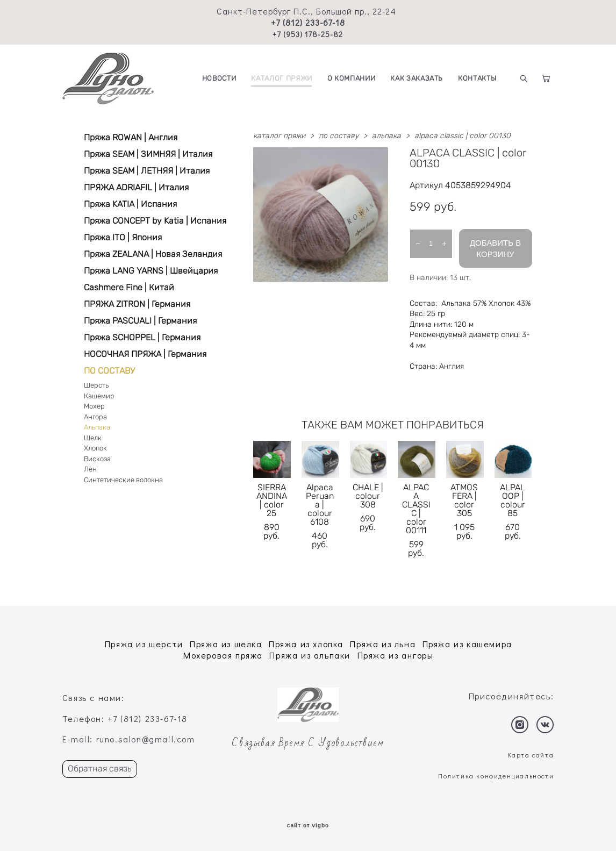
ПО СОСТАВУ (109, 371)
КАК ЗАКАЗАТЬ (417, 78)
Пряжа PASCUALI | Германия (140, 321)
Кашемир (99, 396)
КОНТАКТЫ (477, 78)
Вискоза (97, 459)
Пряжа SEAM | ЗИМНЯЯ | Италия (148, 154)
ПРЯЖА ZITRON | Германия (137, 304)
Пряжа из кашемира (467, 644)
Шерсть (96, 385)
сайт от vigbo (308, 826)
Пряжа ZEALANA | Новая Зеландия (153, 254)
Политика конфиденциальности (496, 776)
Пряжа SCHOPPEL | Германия (142, 337)
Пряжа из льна (383, 644)
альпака (386, 136)
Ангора (95, 417)
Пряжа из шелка (226, 644)
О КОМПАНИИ (352, 78)
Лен (90, 469)
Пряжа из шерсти (144, 644)
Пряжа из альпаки (310, 655)
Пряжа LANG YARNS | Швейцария (151, 271)
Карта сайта (531, 755)
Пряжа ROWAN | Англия (131, 137)
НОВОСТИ (219, 78)
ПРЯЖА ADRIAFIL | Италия (136, 187)
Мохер (94, 406)
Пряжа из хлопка (306, 644)
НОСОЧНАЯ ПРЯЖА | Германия (145, 354)
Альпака (97, 427)
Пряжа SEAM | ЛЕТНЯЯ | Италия (147, 171)
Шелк (93, 438)
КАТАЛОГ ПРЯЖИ (281, 78)
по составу (339, 136)
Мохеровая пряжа (223, 655)
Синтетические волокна (123, 480)
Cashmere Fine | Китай (129, 287)
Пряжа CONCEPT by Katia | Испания (155, 221)
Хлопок (95, 448)
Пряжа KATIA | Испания (130, 204)
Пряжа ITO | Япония (123, 237)
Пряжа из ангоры (396, 655)
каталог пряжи (279, 136)
